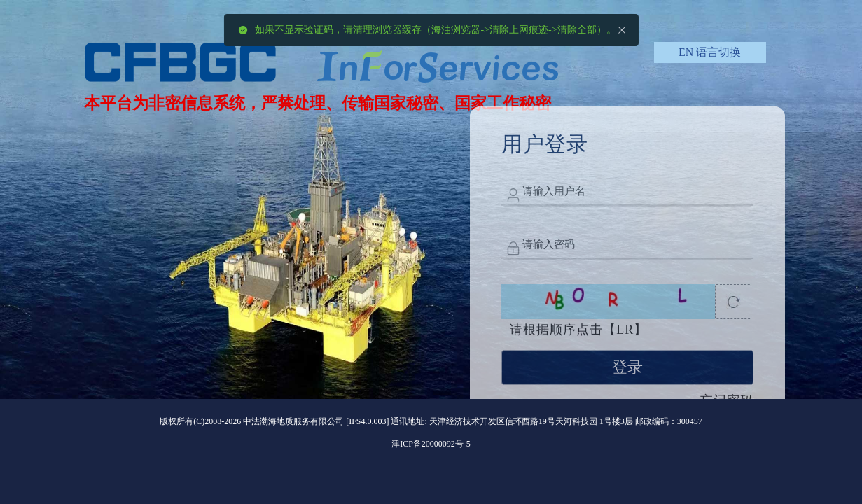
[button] (710, 52)
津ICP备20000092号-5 (431, 444)
